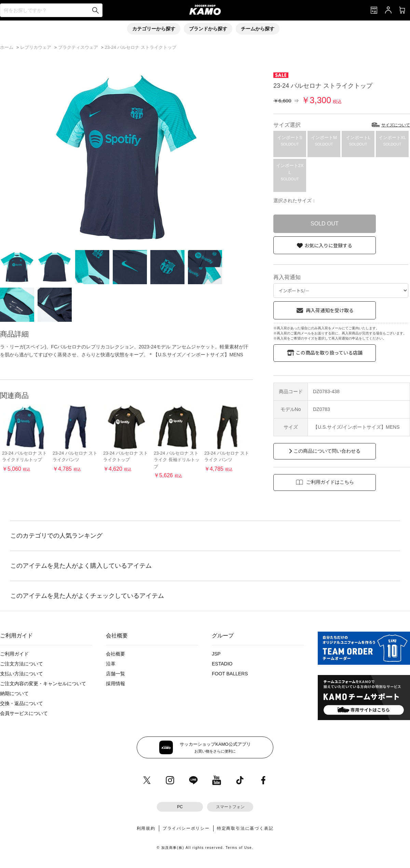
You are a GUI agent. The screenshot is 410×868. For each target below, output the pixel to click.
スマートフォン (230, 807)
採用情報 (115, 684)
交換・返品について (22, 703)
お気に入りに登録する (328, 245)
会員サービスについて (24, 713)
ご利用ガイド (14, 654)
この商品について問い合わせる (327, 451)
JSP (216, 654)
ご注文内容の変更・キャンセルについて (43, 684)
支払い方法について (22, 674)
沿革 (111, 664)
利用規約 (146, 828)
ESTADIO (222, 664)
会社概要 (115, 654)
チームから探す (258, 29)
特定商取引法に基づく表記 (245, 828)
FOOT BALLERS (230, 674)
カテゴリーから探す (154, 29)
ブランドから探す (208, 29)
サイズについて (396, 125)
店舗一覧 (115, 674)
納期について (14, 693)
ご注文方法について (22, 664)
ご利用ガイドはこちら (330, 482)
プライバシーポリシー (186, 828)
